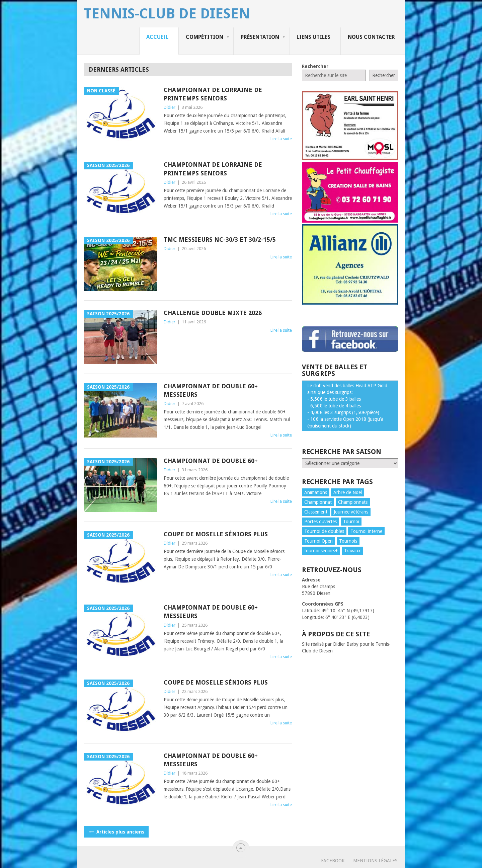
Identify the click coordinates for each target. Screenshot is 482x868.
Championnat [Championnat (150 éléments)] (318, 502)
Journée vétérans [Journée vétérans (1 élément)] (351, 512)
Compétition (205, 37)
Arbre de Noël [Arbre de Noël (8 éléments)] (348, 492)
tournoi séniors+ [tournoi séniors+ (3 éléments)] (321, 551)
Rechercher (315, 66)
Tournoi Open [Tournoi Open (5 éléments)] (318, 541)
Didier (170, 107)
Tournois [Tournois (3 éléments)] (348, 541)
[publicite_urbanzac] (350, 158)
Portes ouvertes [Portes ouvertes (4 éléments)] (320, 522)
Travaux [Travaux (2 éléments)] (352, 551)
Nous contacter (371, 37)
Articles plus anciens (116, 832)
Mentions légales (375, 861)
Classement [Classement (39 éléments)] (316, 512)
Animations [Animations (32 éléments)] (316, 492)
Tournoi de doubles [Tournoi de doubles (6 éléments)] (324, 531)
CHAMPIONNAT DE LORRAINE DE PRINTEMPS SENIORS (213, 94)
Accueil (157, 37)
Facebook (333, 861)
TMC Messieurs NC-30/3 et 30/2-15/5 (220, 240)
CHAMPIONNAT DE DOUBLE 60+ (211, 461)
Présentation (260, 37)
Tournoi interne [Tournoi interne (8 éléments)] (366, 531)
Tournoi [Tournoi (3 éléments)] (351, 522)
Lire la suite (281, 139)
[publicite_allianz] (350, 303)
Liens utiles (313, 37)
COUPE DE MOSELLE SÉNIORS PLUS (216, 534)
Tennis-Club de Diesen (167, 14)
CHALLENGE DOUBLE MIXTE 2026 (213, 313)
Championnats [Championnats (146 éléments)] (353, 502)
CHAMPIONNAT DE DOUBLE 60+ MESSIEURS (211, 390)
